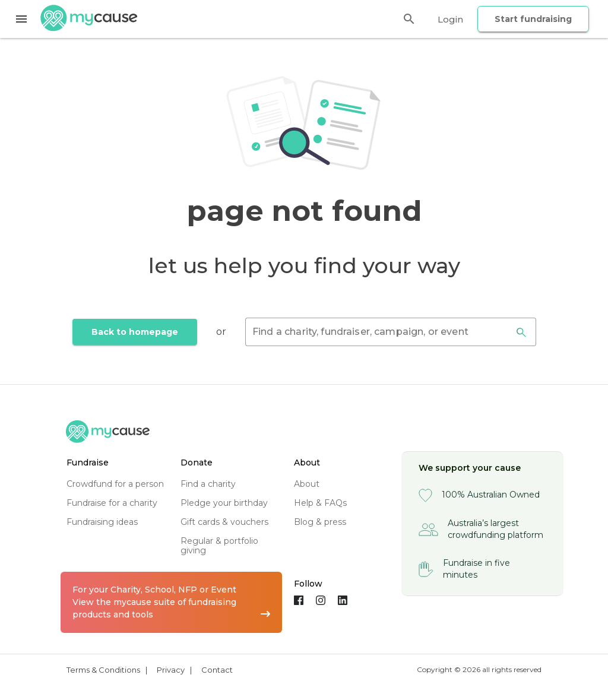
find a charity (208, 484)
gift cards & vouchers (224, 522)
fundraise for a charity (112, 503)
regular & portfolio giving (219, 546)
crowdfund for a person (115, 484)
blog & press (320, 522)
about (307, 484)
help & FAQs (320, 503)
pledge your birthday (224, 503)
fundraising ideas (102, 522)
